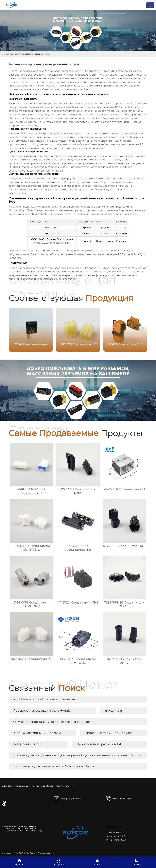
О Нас (98, 862)
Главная (5, 54)
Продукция (58, 862)
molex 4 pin (114, 711)
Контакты (136, 862)
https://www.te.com (65, 786)
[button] (142, 330)
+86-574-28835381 (122, 798)
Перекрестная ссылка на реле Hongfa (42, 711)
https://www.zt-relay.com (43, 786)
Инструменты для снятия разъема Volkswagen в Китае (54, 766)
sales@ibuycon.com (71, 798)
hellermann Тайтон (27, 744)
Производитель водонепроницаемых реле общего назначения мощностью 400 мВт (77, 755)
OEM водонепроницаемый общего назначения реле (53, 722)
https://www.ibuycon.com (19, 786)
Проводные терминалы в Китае (109, 733)
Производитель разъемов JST (99, 744)
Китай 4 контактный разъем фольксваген (45, 699)
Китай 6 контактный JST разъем (37, 733)
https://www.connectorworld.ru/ (52, 243)
